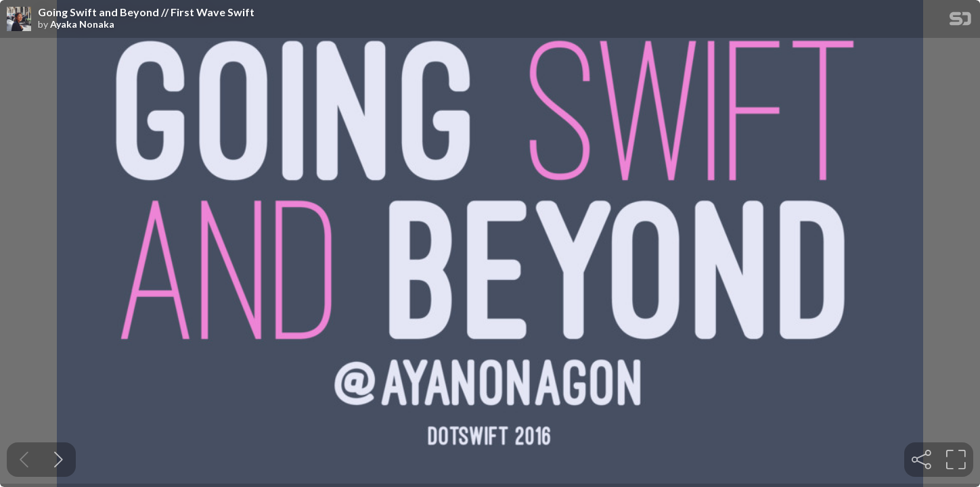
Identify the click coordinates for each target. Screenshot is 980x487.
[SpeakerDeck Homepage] (960, 21)
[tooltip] (921, 460)
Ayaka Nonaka (82, 24)
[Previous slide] (24, 460)
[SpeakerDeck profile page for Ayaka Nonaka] (19, 20)
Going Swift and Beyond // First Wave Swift (146, 12)
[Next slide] (59, 460)
